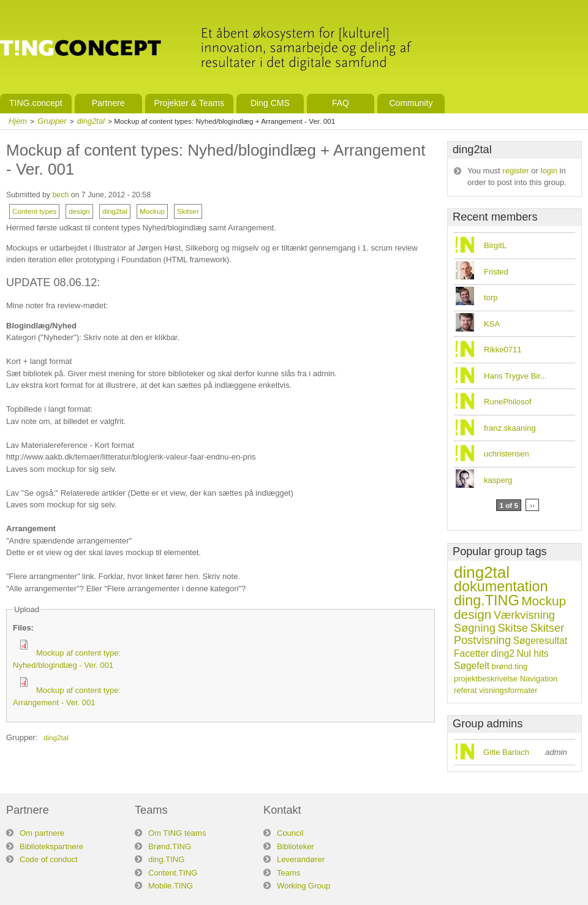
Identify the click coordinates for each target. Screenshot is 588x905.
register (515, 171)
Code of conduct (49, 859)
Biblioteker (296, 846)
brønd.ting (510, 666)
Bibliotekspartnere (51, 846)
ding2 (503, 653)
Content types (34, 211)
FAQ (341, 103)
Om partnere (42, 833)
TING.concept (36, 103)
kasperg (498, 480)
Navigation (539, 679)
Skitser (188, 211)
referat (466, 690)
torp (491, 297)
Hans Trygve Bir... (515, 376)
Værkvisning (524, 615)
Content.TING (173, 873)
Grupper (52, 121)
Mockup (152, 211)
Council (290, 833)
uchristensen (507, 454)
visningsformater (508, 690)
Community (411, 103)
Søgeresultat (540, 641)
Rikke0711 (503, 350)
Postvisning (482, 640)
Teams (288, 873)
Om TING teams (177, 833)
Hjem (18, 121)
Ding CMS (270, 103)
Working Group (303, 886)
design (79, 211)
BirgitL (495, 245)
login (549, 171)
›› (532, 505)
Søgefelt (472, 666)
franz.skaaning (510, 428)
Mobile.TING (171, 886)
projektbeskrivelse (486, 679)
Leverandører (301, 859)
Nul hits (533, 653)
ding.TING (487, 600)
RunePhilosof (507, 402)
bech (60, 195)
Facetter (471, 653)
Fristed (496, 272)
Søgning (475, 628)
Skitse (513, 628)
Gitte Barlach (506, 752)
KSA (492, 324)
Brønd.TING (170, 846)
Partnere (108, 103)
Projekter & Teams (189, 103)
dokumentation (501, 586)
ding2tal (91, 121)
